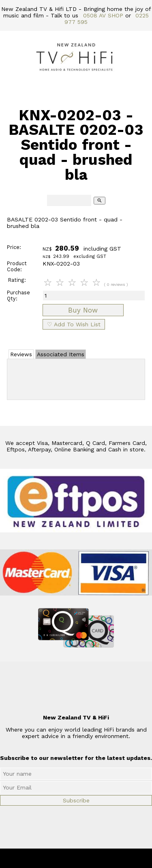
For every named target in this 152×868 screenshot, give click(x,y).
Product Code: (17, 266)
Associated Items (61, 354)
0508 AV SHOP (103, 15)
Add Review (76, 378)
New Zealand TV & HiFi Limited (98, 858)
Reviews (21, 354)
